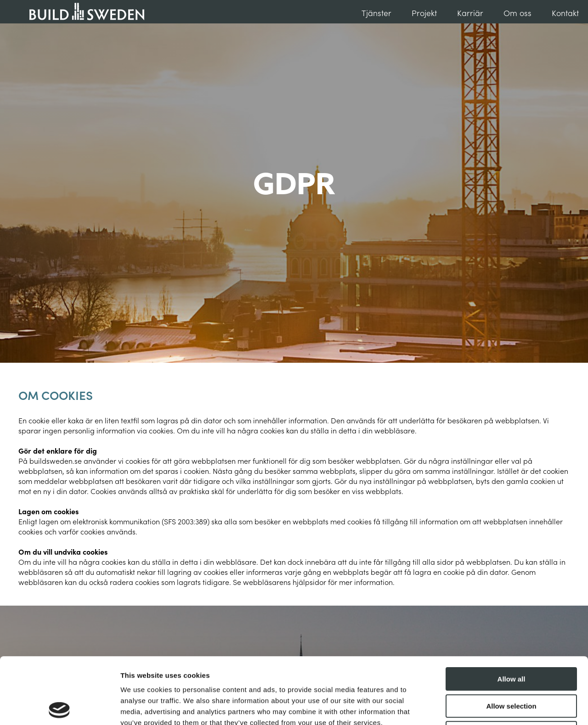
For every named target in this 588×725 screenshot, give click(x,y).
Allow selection (511, 640)
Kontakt (565, 13)
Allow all (512, 613)
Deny (512, 666)
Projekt (424, 13)
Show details (482, 707)
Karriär (470, 13)
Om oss (517, 13)
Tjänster (376, 13)
